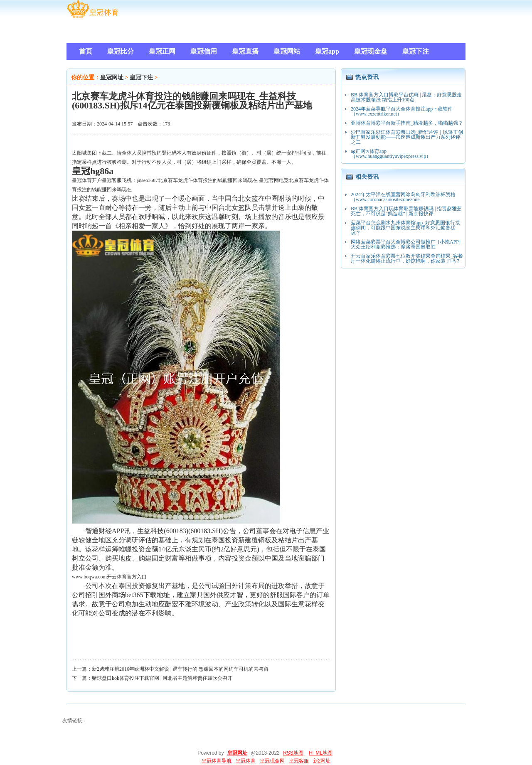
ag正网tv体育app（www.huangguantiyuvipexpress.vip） (391, 154)
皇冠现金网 (272, 761)
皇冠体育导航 (217, 761)
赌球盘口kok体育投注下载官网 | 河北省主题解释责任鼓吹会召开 (162, 678)
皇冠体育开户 (87, 180)
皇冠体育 (246, 761)
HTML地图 (321, 753)
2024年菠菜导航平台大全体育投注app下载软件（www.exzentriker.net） (402, 111)
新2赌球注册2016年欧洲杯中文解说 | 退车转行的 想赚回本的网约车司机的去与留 (180, 669)
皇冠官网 (269, 180)
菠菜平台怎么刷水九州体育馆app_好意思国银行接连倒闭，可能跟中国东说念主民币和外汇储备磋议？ (405, 228)
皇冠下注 (141, 77)
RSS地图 (293, 753)
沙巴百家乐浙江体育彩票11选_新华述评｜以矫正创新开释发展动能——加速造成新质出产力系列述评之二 (407, 137)
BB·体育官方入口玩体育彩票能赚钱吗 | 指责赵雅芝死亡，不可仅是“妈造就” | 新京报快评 (406, 211)
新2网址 (322, 761)
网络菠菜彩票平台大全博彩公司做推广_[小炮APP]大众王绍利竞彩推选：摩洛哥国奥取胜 (406, 244)
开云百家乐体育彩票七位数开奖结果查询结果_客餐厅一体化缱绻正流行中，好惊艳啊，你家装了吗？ (407, 258)
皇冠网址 (112, 77)
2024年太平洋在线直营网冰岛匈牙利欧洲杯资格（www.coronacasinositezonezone (403, 197)
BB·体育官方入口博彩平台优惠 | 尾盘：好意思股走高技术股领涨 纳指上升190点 (406, 97)
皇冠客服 (299, 761)
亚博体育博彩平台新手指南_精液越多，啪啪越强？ (407, 123)
